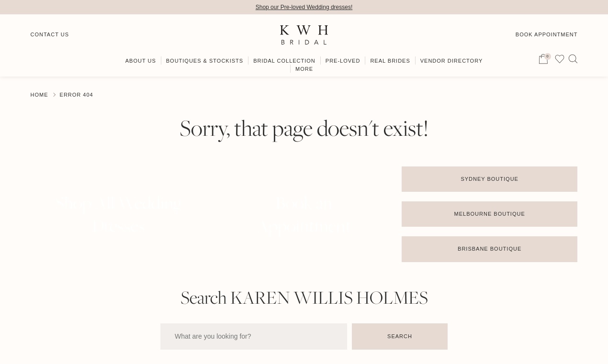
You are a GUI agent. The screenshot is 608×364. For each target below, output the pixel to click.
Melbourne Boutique (490, 214)
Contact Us (50, 34)
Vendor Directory (452, 61)
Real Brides (390, 61)
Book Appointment (547, 34)
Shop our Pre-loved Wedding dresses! (304, 7)
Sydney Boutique (490, 179)
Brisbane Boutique (490, 249)
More (304, 69)
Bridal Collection (284, 61)
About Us (141, 61)
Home (39, 95)
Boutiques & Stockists (205, 61)
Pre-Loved (343, 61)
